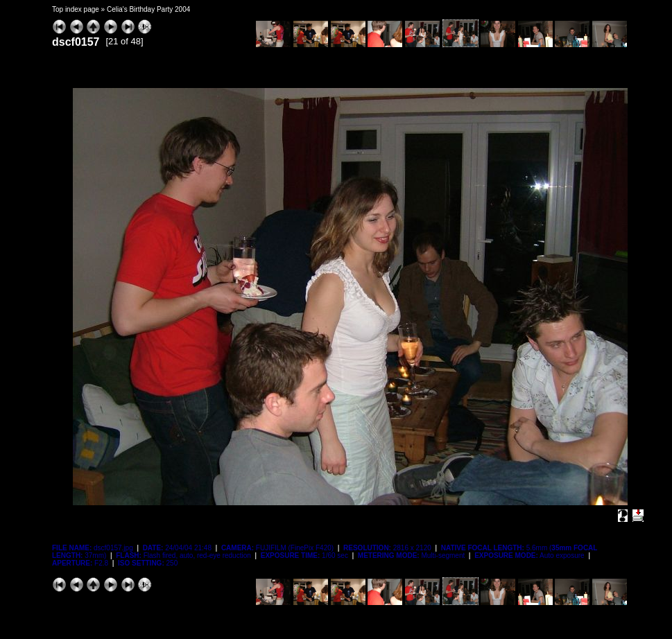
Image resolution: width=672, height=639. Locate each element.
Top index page (76, 9)
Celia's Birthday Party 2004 (148, 9)
